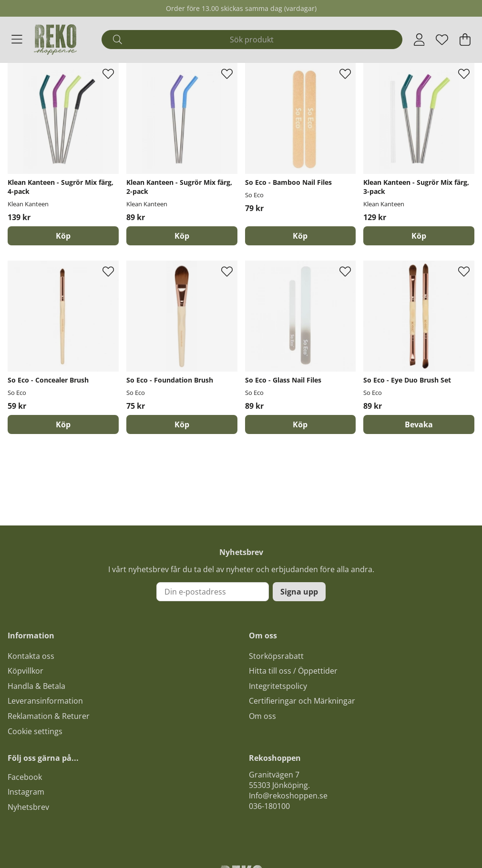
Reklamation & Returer (49, 716)
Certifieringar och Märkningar (302, 701)
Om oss (262, 716)
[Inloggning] (419, 40)
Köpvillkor (26, 671)
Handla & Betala (36, 686)
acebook (27, 777)
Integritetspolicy (278, 686)
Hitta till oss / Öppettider (293, 671)
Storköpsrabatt (276, 656)
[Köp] (63, 236)
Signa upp (299, 592)
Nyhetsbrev (28, 807)
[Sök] (252, 40)
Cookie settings (35, 731)
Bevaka (419, 424)
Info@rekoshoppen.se (288, 796)
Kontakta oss (31, 656)
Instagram (26, 792)
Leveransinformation (45, 701)
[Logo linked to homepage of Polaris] (55, 40)
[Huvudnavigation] (17, 40)
